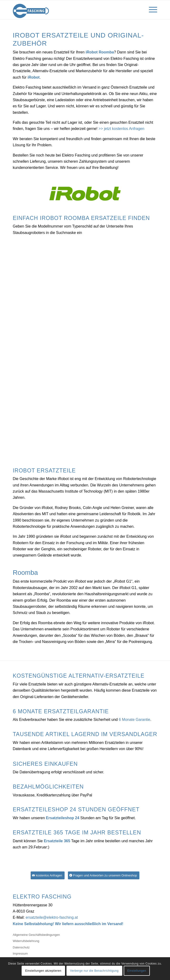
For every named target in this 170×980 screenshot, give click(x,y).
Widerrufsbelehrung (26, 941)
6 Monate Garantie (135, 720)
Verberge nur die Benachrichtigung (94, 971)
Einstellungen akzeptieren (43, 971)
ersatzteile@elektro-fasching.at (52, 917)
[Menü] (151, 10)
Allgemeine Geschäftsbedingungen (36, 935)
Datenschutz (21, 947)
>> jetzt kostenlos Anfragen (121, 129)
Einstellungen (137, 971)
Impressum (20, 954)
